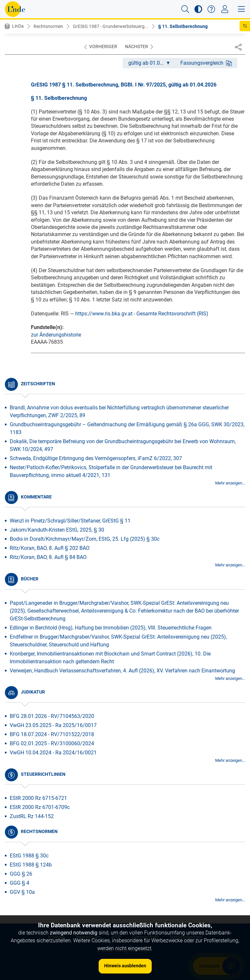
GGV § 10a (22, 892)
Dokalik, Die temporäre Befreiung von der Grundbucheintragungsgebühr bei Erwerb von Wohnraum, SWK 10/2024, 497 (123, 445)
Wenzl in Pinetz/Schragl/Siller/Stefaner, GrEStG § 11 (70, 521)
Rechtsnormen (48, 26)
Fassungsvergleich (206, 63)
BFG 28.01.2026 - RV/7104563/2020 (52, 716)
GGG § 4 (20, 883)
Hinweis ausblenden (125, 966)
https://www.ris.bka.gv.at (104, 314)
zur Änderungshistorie (56, 335)
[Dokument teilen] (238, 47)
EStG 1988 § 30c (29, 856)
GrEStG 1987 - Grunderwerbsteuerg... (111, 26)
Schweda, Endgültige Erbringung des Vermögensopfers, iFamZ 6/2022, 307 (96, 458)
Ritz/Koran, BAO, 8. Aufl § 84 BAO (48, 557)
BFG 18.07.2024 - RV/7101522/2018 (52, 734)
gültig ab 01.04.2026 (152, 63)
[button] (185, 9)
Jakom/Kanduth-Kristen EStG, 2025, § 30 (57, 530)
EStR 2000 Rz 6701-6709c (40, 807)
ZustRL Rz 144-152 (32, 816)
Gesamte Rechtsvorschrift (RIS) (172, 314)
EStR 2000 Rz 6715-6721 (38, 798)
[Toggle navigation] (225, 9)
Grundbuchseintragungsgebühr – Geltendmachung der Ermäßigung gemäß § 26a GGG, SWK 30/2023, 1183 (127, 428)
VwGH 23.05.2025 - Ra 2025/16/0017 (53, 725)
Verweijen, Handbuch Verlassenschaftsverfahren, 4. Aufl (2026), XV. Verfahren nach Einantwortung (122, 671)
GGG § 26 (21, 874)
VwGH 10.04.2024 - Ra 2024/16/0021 (53, 753)
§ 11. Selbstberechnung (183, 26)
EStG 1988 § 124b (31, 865)
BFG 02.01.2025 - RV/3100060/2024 (52, 743)
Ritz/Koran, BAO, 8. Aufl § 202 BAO (50, 548)
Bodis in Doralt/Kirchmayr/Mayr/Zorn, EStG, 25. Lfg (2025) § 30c (85, 539)
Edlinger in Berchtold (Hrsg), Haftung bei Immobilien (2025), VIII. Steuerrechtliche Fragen (111, 628)
